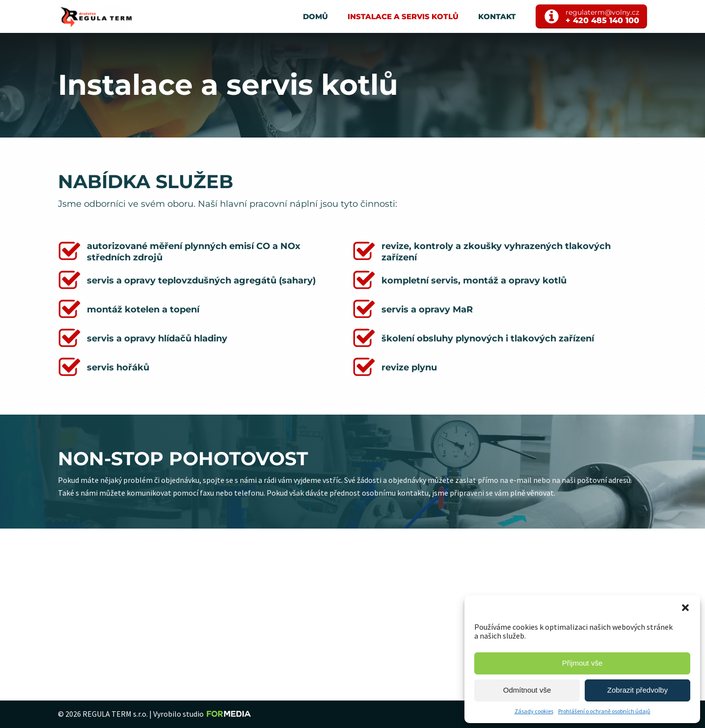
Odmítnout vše (527, 690)
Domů (315, 16)
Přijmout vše (583, 663)
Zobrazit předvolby (637, 690)
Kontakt (497, 16)
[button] (685, 608)
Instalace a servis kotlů (403, 16)
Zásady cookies (534, 711)
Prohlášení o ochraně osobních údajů (604, 711)
